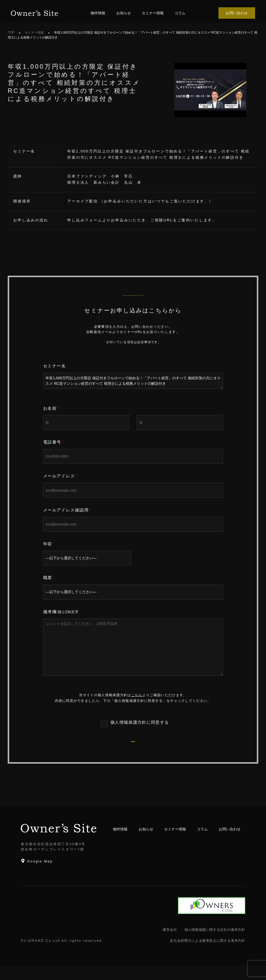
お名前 (51, 408)
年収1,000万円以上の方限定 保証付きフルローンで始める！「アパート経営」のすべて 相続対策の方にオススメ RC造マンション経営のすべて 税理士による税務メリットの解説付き (133, 381)
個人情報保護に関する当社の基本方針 (215, 944)
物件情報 (98, 13)
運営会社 (170, 944)
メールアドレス (60, 476)
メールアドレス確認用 (67, 510)
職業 (49, 578)
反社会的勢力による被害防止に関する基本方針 (208, 955)
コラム (180, 13)
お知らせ (124, 13)
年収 (49, 544)
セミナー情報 (153, 13)
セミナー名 (55, 366)
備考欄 (50, 612)
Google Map (37, 876)
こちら (137, 695)
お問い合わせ (237, 13)
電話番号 (53, 442)
